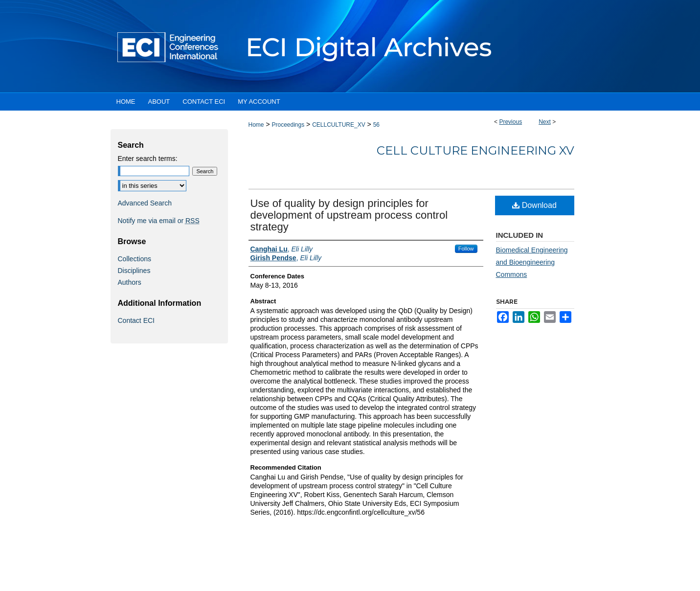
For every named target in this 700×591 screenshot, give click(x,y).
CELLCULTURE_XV (339, 125)
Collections (135, 259)
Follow (466, 249)
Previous (510, 122)
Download (534, 205)
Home (256, 125)
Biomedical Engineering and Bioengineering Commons (532, 262)
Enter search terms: (148, 159)
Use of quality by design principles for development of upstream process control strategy (349, 215)
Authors (130, 282)
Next (545, 122)
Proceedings (288, 125)
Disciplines (134, 271)
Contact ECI (136, 320)
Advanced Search (145, 203)
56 (376, 125)
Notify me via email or (159, 221)
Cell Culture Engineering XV (475, 150)
